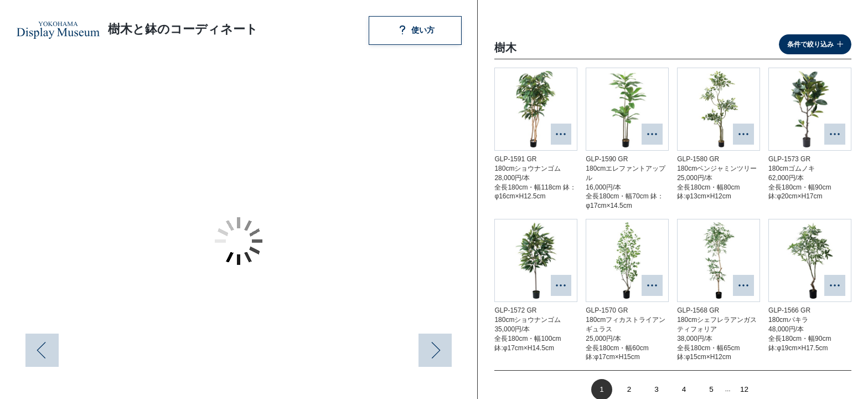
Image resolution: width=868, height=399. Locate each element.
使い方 (415, 30)
